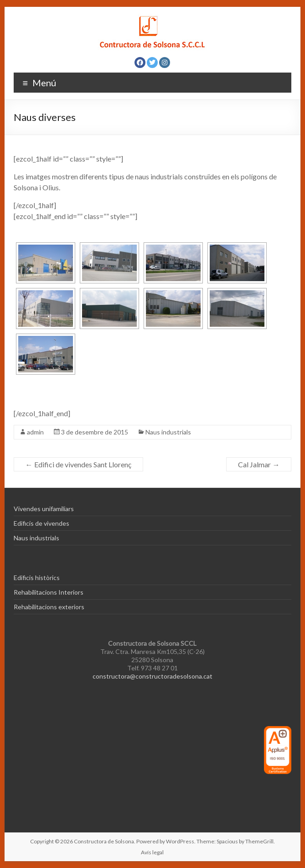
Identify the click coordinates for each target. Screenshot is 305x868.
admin (35, 432)
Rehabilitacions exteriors (49, 607)
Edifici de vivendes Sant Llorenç (78, 464)
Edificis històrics (37, 578)
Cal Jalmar (259, 464)
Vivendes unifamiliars (44, 509)
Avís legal (152, 852)
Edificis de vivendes (41, 523)
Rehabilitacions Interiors (49, 592)
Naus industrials (168, 432)
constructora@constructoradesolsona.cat (152, 676)
